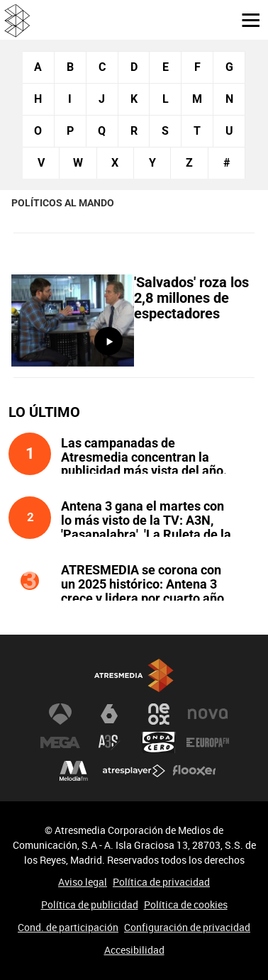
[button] (245, 19)
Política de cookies (186, 904)
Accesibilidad (134, 950)
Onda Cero (159, 742)
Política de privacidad (161, 882)
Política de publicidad (90, 904)
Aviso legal (83, 882)
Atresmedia (134, 675)
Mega (60, 742)
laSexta (109, 714)
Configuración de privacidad (187, 927)
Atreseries (109, 742)
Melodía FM (74, 771)
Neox (159, 714)
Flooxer (194, 771)
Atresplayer (134, 771)
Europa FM (208, 742)
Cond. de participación (68, 927)
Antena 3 (60, 714)
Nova (208, 714)
